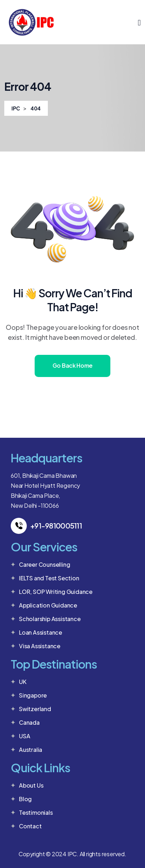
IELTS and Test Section (45, 578)
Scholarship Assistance (46, 619)
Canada (25, 722)
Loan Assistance (36, 632)
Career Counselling (40, 564)
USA (20, 736)
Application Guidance (44, 605)
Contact (26, 826)
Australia (26, 749)
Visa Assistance (36, 646)
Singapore (29, 695)
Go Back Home (72, 365)
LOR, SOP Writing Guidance (52, 591)
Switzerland (31, 709)
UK (19, 681)
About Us (27, 785)
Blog (21, 799)
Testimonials (32, 812)
